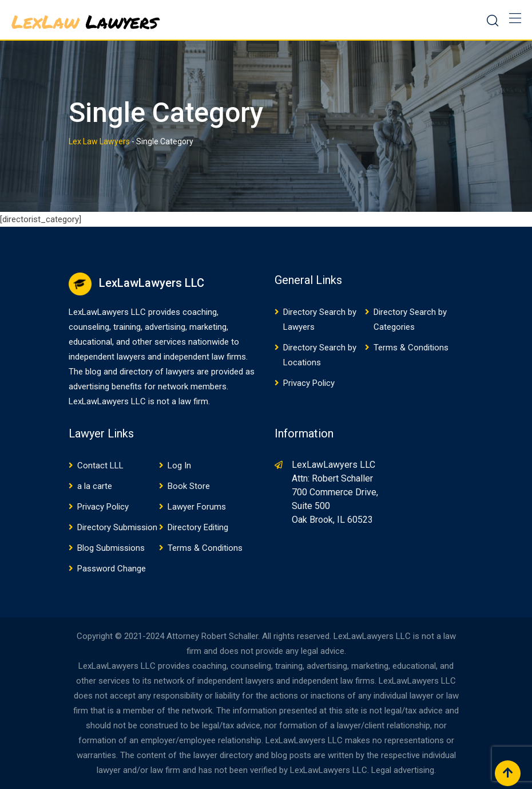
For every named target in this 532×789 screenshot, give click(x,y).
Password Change (112, 569)
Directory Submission (117, 527)
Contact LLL (100, 465)
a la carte (95, 486)
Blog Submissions (111, 548)
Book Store (189, 486)
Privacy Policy (309, 383)
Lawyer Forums (197, 507)
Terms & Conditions (411, 348)
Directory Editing (198, 527)
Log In (179, 465)
